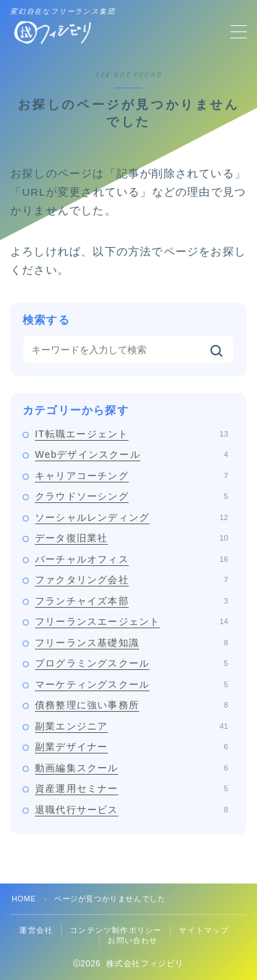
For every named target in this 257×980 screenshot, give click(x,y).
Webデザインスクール (132, 454)
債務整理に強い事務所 (132, 705)
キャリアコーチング (132, 476)
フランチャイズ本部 (132, 601)
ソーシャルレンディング (132, 517)
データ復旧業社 (132, 538)
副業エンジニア (132, 726)
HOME (24, 899)
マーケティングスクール (132, 684)
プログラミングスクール (132, 663)
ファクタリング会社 (132, 580)
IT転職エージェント (132, 434)
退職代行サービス (132, 810)
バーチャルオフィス (132, 559)
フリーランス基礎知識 (132, 643)
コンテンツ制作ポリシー (116, 930)
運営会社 (36, 930)
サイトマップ (204, 930)
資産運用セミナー (132, 788)
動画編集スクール (132, 768)
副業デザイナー (132, 747)
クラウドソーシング (132, 496)
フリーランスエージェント (132, 621)
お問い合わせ (133, 940)
